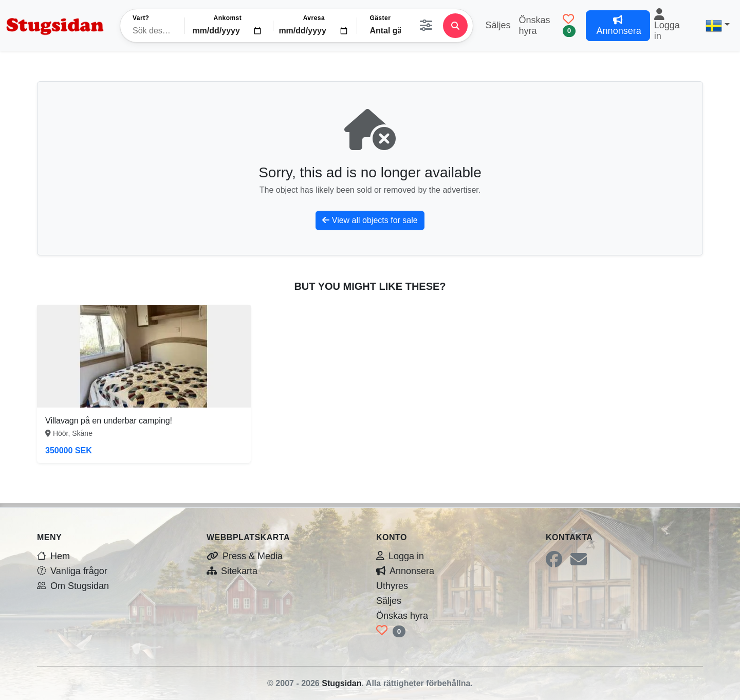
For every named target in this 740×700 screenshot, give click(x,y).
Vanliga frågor (72, 571)
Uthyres (392, 586)
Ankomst (228, 18)
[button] (718, 26)
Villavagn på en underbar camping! (109, 421)
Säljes (498, 25)
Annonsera (405, 571)
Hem (53, 556)
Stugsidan (341, 683)
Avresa (314, 18)
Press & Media (245, 556)
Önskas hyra (535, 25)
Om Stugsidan (73, 586)
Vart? (141, 18)
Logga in (667, 27)
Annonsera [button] (618, 26)
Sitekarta (232, 571)
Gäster (380, 18)
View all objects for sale (370, 220)
